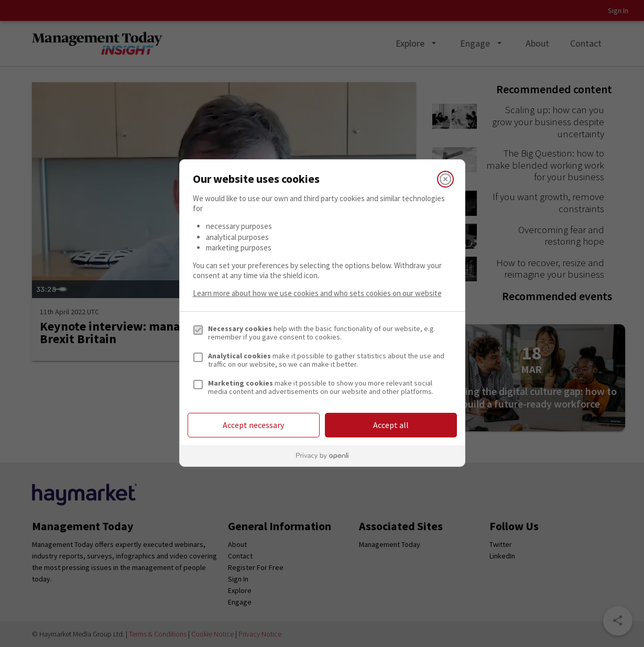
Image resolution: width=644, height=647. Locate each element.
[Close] (445, 179)
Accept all (391, 425)
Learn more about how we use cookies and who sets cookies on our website (317, 293)
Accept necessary (253, 425)
